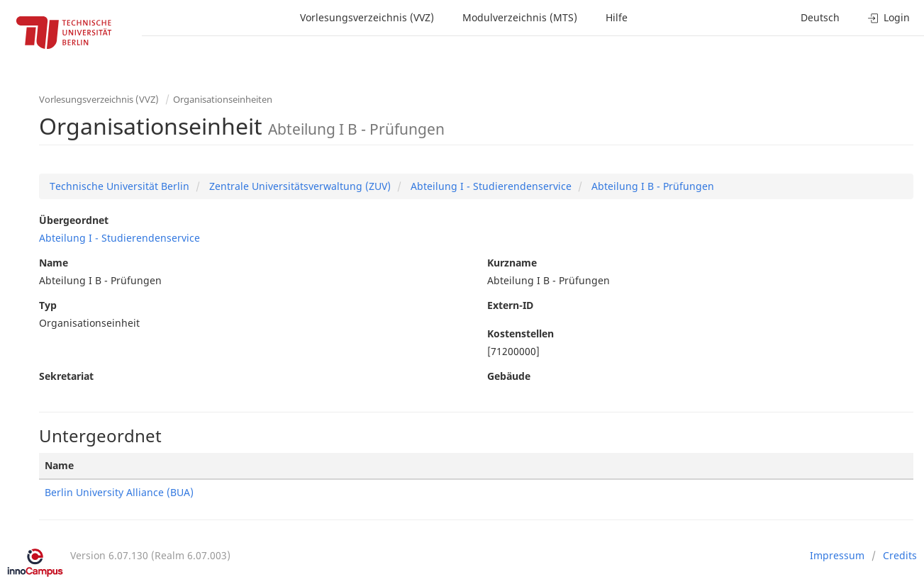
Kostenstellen (521, 333)
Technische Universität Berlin (119, 186)
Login (889, 17)
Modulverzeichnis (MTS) (520, 17)
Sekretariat (66, 376)
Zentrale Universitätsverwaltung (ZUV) (299, 186)
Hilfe (617, 17)
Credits (900, 555)
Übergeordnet (74, 220)
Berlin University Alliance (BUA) (119, 492)
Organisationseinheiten (223, 99)
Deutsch (820, 17)
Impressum (837, 555)
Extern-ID (510, 305)
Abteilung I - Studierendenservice (490, 186)
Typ (48, 305)
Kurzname (512, 263)
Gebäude (509, 376)
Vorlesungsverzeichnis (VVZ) (367, 17)
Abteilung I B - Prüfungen (651, 186)
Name (54, 263)
